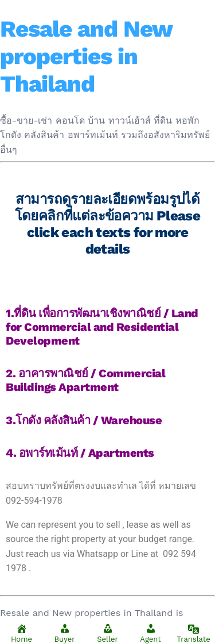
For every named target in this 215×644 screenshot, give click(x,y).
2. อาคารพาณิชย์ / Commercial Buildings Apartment (85, 380)
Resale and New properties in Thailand (86, 56)
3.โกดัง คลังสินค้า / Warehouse (84, 420)
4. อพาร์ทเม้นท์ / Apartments (80, 453)
